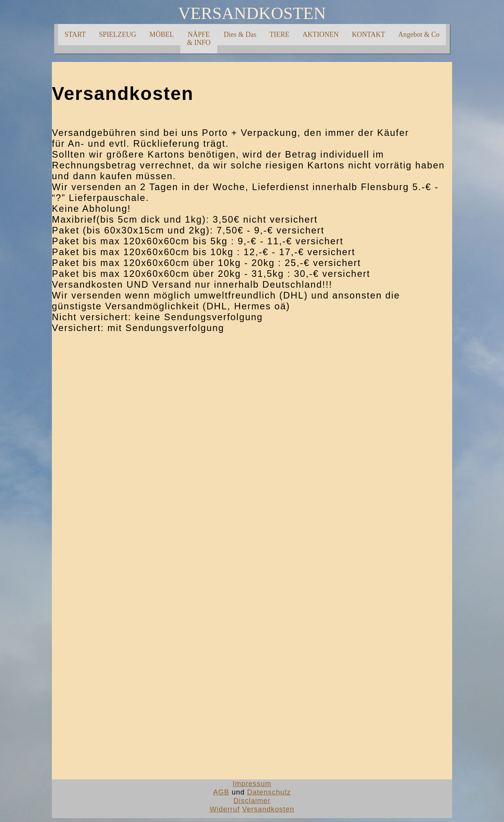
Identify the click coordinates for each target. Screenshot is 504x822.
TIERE (279, 34)
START (75, 34)
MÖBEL (162, 34)
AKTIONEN (321, 34)
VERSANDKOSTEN (252, 13)
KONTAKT (369, 34)
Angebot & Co (419, 34)
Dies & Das (240, 34)
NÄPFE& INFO (199, 39)
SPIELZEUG (117, 34)
